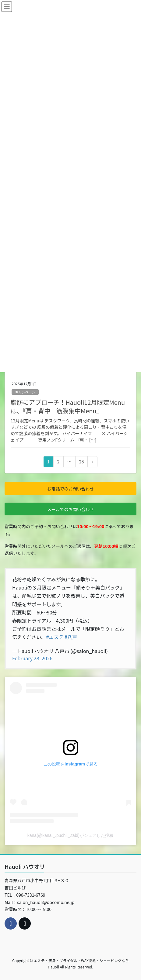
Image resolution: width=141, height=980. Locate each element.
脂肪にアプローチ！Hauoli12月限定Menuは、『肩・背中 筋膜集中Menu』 (68, 406)
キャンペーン (25, 392)
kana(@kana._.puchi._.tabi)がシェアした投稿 (70, 835)
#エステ (55, 637)
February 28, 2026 (32, 658)
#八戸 (71, 637)
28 (81, 463)
